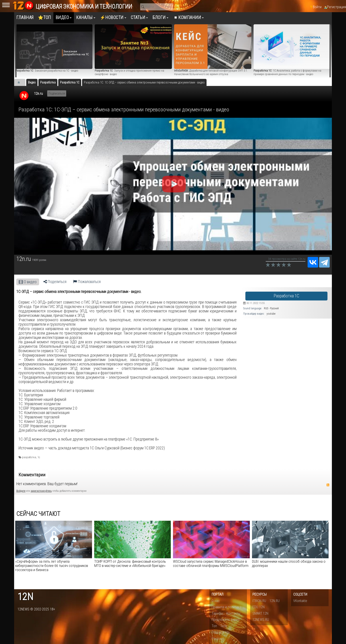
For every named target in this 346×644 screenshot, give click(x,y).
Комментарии (32, 475)
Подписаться (57, 93)
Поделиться (55, 282)
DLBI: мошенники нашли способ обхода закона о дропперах (289, 563)
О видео (28, 282)
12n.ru (38, 94)
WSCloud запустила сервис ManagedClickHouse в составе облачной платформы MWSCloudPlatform (211, 563)
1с (39, 457)
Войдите (21, 491)
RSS (328, 485)
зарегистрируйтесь (41, 491)
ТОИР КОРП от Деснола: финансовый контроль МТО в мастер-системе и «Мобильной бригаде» (130, 563)
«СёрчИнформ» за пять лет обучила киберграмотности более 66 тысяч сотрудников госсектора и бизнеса (52, 566)
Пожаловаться (87, 282)
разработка (29, 457)
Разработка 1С (286, 296)
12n (25, 597)
